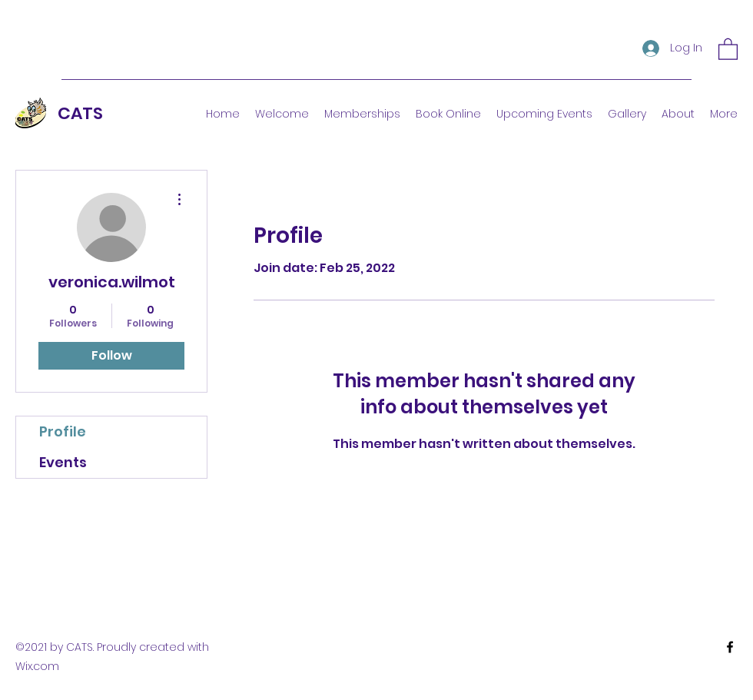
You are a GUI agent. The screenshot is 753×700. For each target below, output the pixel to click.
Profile (63, 431)
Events (63, 462)
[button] (728, 48)
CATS (80, 113)
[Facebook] (730, 647)
